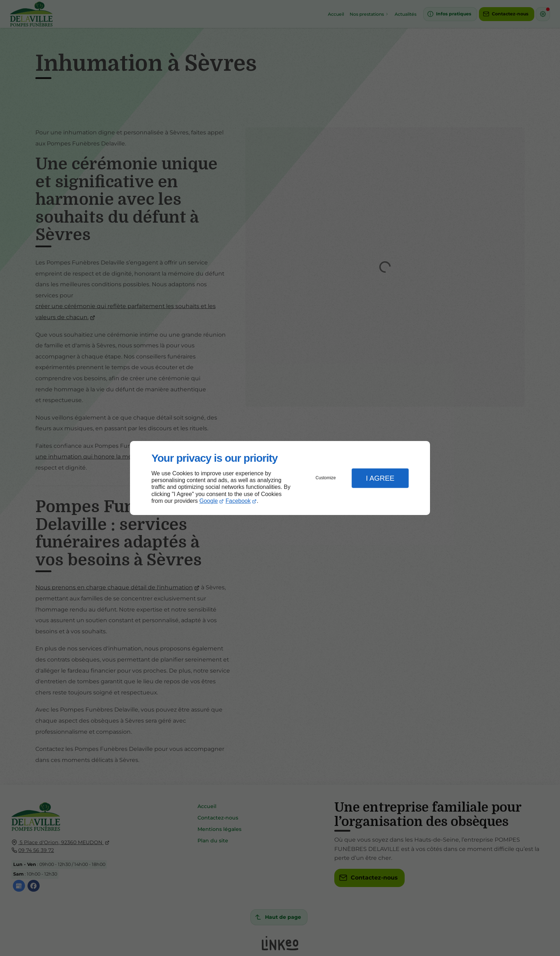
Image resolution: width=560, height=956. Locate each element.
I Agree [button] (380, 478)
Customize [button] (326, 478)
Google (209, 501)
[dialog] (280, 478)
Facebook (238, 501)
